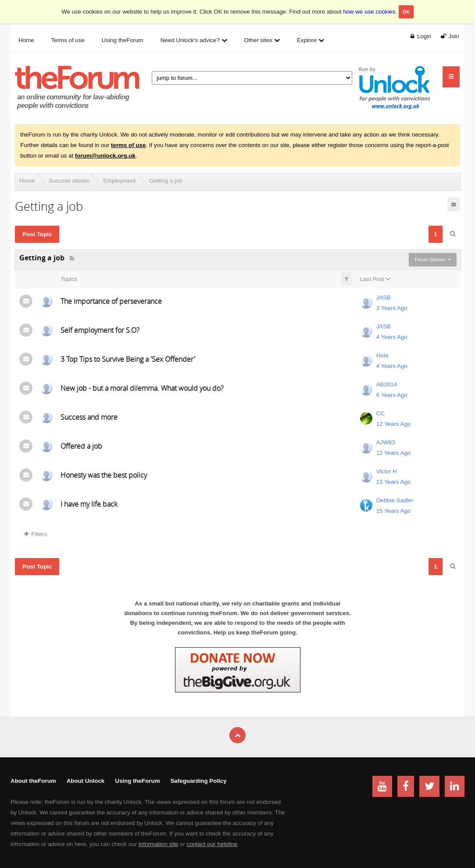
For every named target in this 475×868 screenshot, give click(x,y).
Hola (382, 355)
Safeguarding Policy (198, 781)
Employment (119, 181)
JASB (384, 297)
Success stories (69, 181)
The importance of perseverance (111, 301)
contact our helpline (212, 844)
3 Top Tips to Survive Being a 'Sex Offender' (128, 359)
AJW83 (386, 442)
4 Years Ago (392, 337)
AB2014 (387, 384)
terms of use (128, 145)
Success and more (89, 417)
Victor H (387, 471)
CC (380, 413)
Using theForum (137, 781)
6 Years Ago (392, 395)
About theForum (33, 781)
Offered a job (81, 446)
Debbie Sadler (395, 500)
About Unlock (86, 781)
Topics (69, 279)
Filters (36, 534)
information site (158, 844)
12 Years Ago (394, 424)
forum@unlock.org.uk (105, 156)
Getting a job (166, 181)
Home (27, 181)
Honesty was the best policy (104, 475)
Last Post (372, 279)
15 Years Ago (394, 511)
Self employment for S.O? (100, 330)
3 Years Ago (392, 308)
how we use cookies (369, 12)
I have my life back (89, 504)
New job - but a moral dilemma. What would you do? (142, 388)
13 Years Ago (394, 482)
